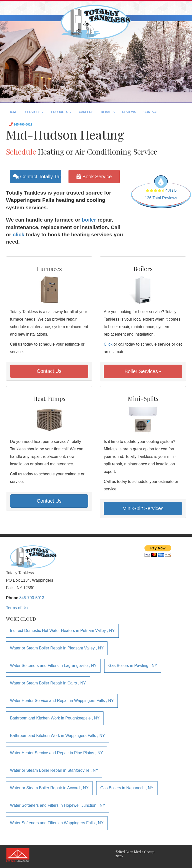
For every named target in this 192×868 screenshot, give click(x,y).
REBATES (108, 112)
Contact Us (49, 371)
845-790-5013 (32, 598)
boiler (89, 220)
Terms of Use (18, 608)
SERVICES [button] (34, 112)
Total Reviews (161, 198)
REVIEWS (129, 112)
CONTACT (151, 112)
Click (108, 344)
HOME (13, 112)
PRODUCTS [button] (61, 112)
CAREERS (86, 112)
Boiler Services (143, 371)
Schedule (21, 152)
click (19, 234)
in (62, 631)
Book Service (94, 177)
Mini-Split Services (143, 508)
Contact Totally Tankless (37, 177)
